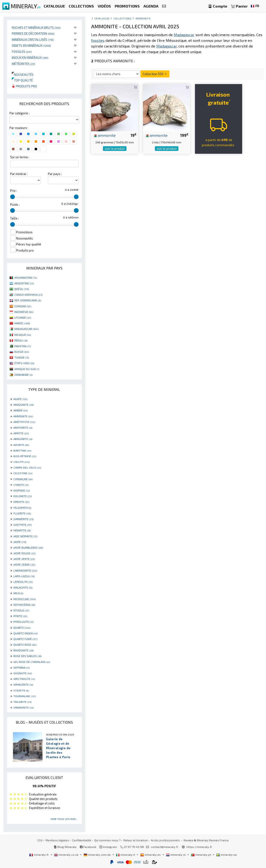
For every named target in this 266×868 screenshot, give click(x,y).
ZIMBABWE (23, 375)
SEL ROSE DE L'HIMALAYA (32, 662)
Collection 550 (155, 74)
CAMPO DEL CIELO (27, 467)
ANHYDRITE (23, 428)
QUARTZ (22, 628)
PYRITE (20, 616)
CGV (40, 840)
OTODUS (21, 610)
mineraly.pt (201, 855)
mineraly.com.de (97, 855)
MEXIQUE (23, 335)
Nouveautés (23, 75)
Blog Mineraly (65, 847)
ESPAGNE (23, 306)
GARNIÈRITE (23, 519)
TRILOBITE (22, 702)
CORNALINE (23, 479)
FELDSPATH (22, 508)
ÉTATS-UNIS (24, 363)
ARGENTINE (24, 283)
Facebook (88, 847)
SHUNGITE (23, 673)
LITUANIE (23, 317)
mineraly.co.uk (67, 855)
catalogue (102, 18)
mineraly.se (226, 855)
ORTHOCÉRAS (24, 605)
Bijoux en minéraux (30, 58)
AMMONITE (23, 416)
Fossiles (22, 52)
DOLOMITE (23, 496)
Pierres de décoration (33, 33)
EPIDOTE (21, 502)
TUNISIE (22, 357)
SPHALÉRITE (23, 684)
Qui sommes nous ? (107, 840)
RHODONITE (24, 650)
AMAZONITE (24, 405)
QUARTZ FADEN (26, 633)
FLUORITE (22, 513)
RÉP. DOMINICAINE (28, 300)
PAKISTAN (23, 346)
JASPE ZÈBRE (24, 564)
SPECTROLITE (24, 679)
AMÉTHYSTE (24, 422)
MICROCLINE (25, 599)
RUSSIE (22, 352)
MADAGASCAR (27, 329)
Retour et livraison (136, 840)
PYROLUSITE (23, 622)
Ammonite (143, 18)
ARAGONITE (23, 439)
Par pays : (55, 174)
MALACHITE (23, 587)
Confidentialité (82, 840)
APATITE (21, 433)
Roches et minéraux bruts (36, 28)
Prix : (14, 191)
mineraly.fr (39, 855)
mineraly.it (126, 855)
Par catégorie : (19, 113)
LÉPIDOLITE (23, 582)
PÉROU (21, 340)
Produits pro (24, 86)
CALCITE (22, 462)
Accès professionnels (166, 840)
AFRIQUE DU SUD (27, 369)
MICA (18, 593)
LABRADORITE (25, 570)
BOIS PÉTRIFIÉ (25, 456)
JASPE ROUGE (24, 553)
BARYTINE (22, 450)
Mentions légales (57, 840)
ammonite (104, 135)
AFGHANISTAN (26, 278)
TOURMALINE (25, 696)
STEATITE (21, 690)
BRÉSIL (22, 289)
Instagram (108, 847)
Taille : (15, 218)
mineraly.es (151, 855)
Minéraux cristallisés (33, 40)
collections (122, 18)
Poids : (15, 205)
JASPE (20, 542)
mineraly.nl (176, 855)
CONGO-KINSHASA (28, 295)
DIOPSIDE (22, 490)
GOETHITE (23, 525)
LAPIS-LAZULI (24, 576)
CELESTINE (23, 473)
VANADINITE (24, 707)
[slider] (13, 197)
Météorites (23, 64)
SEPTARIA (22, 667)
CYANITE (21, 485)
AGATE (20, 399)
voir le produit (115, 149)
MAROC (22, 323)
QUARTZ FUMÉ (25, 639)
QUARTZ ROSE (25, 645)
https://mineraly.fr (199, 847)
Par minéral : (19, 174)
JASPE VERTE (24, 559)
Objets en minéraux (31, 45)
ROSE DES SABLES (27, 656)
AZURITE (21, 445)
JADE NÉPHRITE (25, 536)
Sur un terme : (20, 157)
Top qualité (22, 80)
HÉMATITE (22, 530)
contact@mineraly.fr (165, 847)
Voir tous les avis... (64, 819)
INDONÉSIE (24, 312)
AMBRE (21, 410)
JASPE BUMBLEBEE (28, 547)
